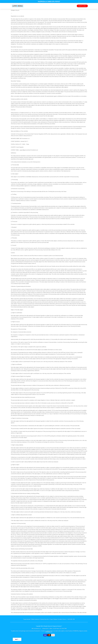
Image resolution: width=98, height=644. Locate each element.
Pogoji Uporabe (27, 619)
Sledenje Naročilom (45, 619)
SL (17, 639)
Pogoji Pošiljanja (53, 619)
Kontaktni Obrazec (62, 619)
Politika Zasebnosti (35, 619)
